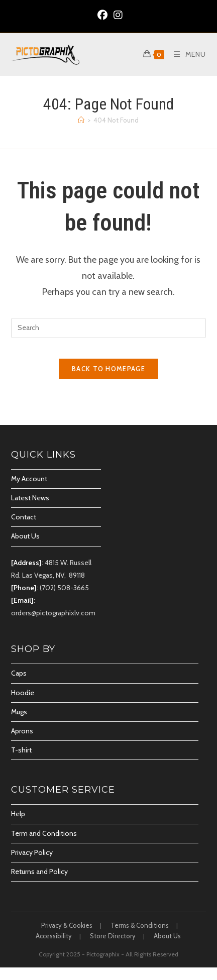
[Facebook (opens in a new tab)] (102, 15)
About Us (25, 536)
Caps (19, 673)
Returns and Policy (39, 872)
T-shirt (21, 750)
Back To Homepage (108, 369)
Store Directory (113, 936)
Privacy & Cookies (67, 925)
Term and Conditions (44, 833)
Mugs (19, 712)
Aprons (22, 731)
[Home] (81, 120)
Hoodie (23, 693)
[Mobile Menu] (186, 54)
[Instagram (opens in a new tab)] (117, 15)
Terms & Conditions (140, 925)
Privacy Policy (32, 852)
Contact (24, 517)
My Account (29, 479)
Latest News (30, 498)
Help (18, 814)
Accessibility (54, 936)
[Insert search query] (109, 328)
